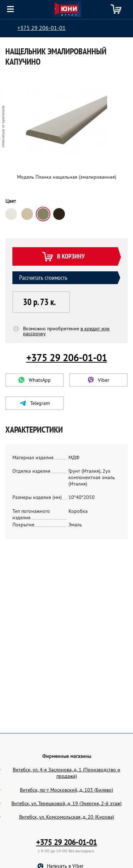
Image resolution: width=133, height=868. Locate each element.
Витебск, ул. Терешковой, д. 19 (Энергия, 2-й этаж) (66, 837)
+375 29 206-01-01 (41, 28)
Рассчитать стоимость (43, 278)
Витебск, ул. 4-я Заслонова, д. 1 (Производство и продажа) (66, 807)
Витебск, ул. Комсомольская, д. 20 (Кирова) (67, 851)
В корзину (63, 257)
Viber (99, 380)
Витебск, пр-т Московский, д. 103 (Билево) (66, 824)
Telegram (35, 403)
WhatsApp (35, 380)
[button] (41, 302)
